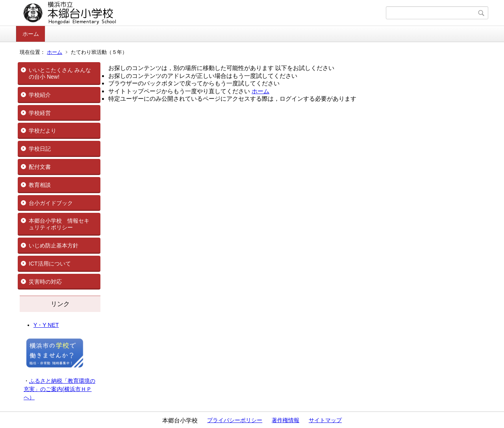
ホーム (31, 34)
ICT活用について (50, 264)
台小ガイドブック (51, 203)
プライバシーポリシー (235, 420)
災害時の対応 (45, 282)
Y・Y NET (46, 325)
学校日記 (40, 149)
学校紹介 (40, 95)
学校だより (43, 131)
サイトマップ (325, 420)
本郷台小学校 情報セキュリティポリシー (59, 224)
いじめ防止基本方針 (54, 245)
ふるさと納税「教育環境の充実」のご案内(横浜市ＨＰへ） (59, 389)
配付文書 (40, 167)
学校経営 (40, 113)
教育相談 (40, 185)
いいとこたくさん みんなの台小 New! (60, 73)
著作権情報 (285, 420)
